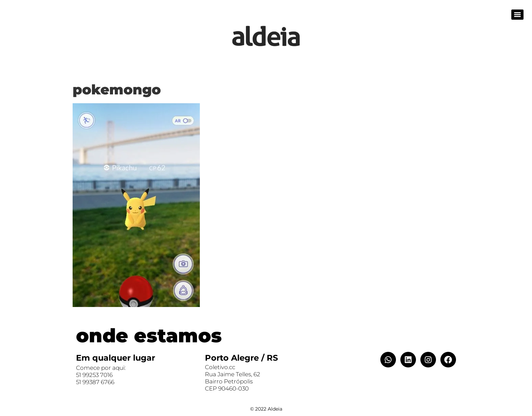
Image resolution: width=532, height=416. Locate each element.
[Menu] (517, 15)
